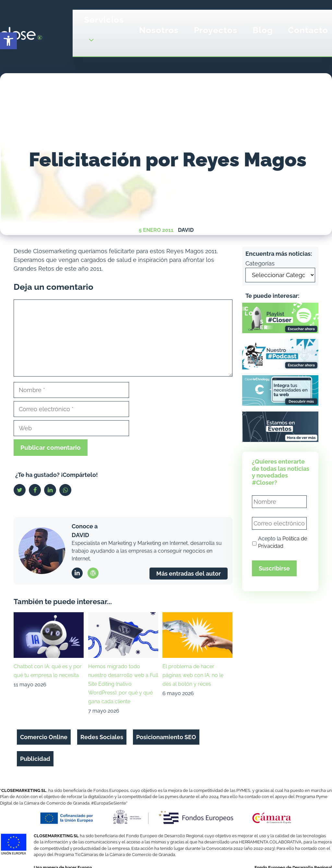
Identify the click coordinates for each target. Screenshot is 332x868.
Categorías (260, 263)
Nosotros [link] (159, 30)
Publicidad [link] (35, 759)
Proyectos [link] (216, 30)
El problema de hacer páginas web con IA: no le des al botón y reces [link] (193, 675)
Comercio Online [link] (44, 737)
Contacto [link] (308, 30)
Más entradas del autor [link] (189, 574)
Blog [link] (263, 30)
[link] (8, 41)
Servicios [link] (104, 33)
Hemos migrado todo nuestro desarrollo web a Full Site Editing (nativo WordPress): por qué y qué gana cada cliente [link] (123, 684)
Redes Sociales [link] (102, 737)
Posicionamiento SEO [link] (166, 737)
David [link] (186, 230)
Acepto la (283, 542)
